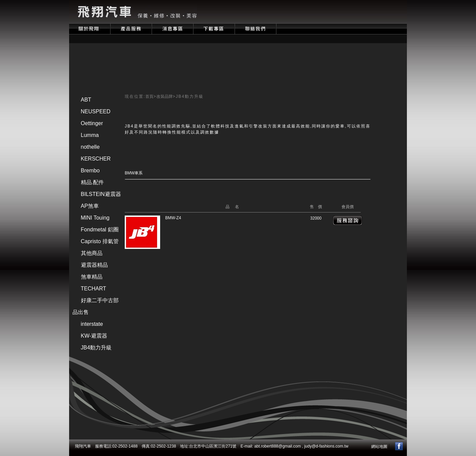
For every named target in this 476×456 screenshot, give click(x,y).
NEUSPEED (96, 111)
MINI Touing (95, 218)
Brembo (90, 170)
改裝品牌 (165, 96)
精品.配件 (92, 182)
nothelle (90, 147)
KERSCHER (96, 159)
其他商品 (92, 253)
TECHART (94, 289)
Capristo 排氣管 (100, 241)
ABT (86, 100)
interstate (92, 324)
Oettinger (92, 123)
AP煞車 (90, 206)
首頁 (149, 96)
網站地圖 (379, 447)
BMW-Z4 (173, 218)
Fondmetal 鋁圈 (100, 230)
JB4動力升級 (96, 348)
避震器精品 (94, 265)
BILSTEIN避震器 (101, 194)
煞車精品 (92, 277)
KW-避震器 (94, 336)
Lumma (90, 135)
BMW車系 (134, 173)
